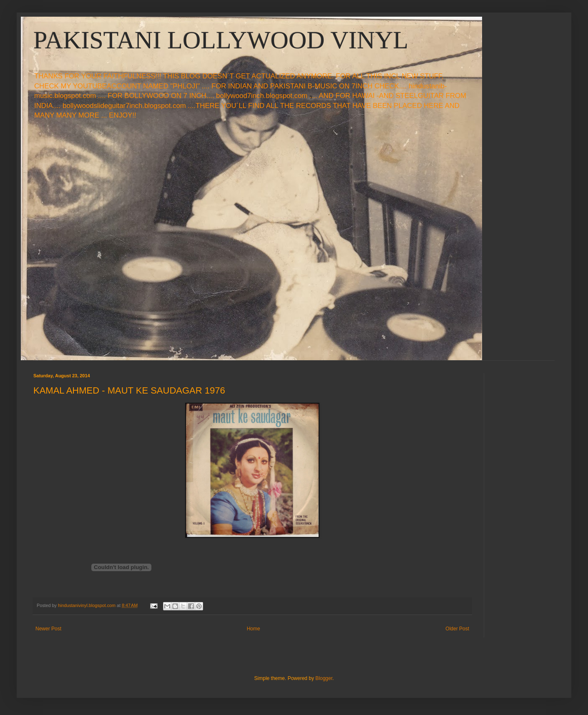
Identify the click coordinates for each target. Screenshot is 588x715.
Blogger (324, 678)
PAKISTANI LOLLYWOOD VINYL (221, 40)
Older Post (457, 629)
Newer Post (48, 629)
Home (254, 629)
